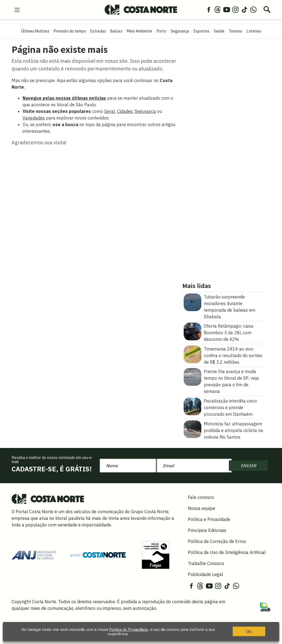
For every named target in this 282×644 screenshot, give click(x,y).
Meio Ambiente (139, 31)
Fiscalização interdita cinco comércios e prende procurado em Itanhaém (230, 407)
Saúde (219, 31)
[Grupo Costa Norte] (98, 555)
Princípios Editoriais (207, 530)
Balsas (116, 31)
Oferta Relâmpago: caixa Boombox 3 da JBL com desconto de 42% (229, 333)
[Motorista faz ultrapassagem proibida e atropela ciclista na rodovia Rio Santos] (192, 429)
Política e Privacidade (209, 519)
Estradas (98, 31)
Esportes (201, 31)
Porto (162, 31)
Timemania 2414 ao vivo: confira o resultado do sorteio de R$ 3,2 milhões (233, 355)
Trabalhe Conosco (206, 563)
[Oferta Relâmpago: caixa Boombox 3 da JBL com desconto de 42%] (192, 331)
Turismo (236, 31)
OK (249, 634)
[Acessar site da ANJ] (34, 555)
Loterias (254, 31)
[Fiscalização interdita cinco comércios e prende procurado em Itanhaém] (192, 406)
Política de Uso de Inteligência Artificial (227, 552)
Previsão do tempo (70, 31)
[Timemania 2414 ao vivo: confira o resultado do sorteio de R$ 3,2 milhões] (192, 354)
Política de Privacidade (129, 632)
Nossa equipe (201, 508)
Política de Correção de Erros (217, 541)
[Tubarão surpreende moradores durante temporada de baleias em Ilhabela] (192, 302)
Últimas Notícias (35, 31)
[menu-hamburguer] (17, 9)
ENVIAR (248, 466)
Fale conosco (201, 497)
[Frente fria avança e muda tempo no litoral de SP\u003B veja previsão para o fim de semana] (192, 377)
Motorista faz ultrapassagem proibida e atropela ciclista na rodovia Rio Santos (233, 430)
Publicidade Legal (205, 574)
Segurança (180, 31)
